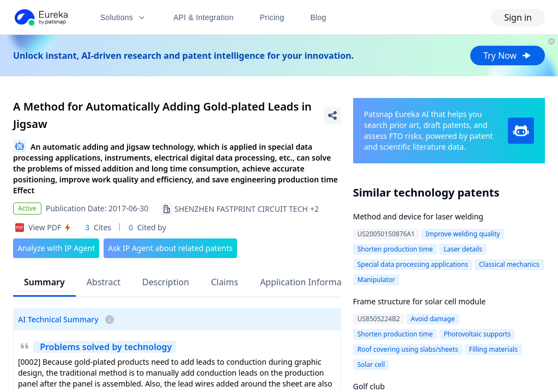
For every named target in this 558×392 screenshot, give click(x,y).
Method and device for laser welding (418, 216)
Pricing (272, 17)
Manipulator (376, 280)
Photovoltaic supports (477, 334)
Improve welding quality (463, 234)
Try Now (508, 56)
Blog (319, 17)
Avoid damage (433, 319)
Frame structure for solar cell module (420, 301)
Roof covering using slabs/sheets (408, 349)
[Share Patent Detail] (332, 115)
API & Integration (204, 17)
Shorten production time (395, 249)
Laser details (463, 249)
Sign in (518, 17)
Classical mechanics (509, 264)
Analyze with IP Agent (56, 248)
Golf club (369, 386)
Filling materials (493, 349)
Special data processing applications (413, 264)
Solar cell (371, 365)
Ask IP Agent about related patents (170, 248)
